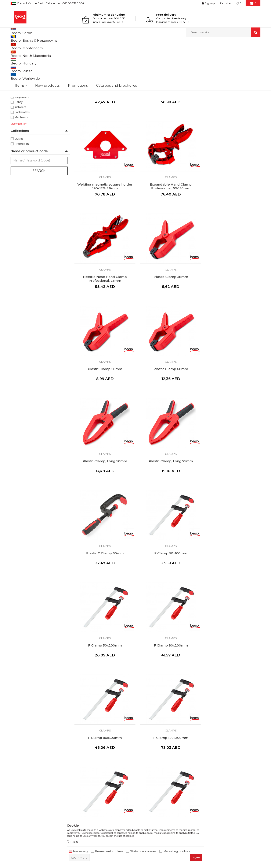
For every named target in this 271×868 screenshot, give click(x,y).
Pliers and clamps (68, 46)
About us (81, 744)
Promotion (22, 187)
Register (226, 3)
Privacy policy (148, 756)
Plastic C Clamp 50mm (167, 403)
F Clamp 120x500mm (167, 583)
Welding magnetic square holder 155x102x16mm (167, 135)
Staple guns (20, 79)
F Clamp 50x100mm (231, 403)
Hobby (19, 146)
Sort (157, 53)
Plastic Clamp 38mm (231, 223)
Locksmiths (22, 156)
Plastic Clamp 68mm (167, 313)
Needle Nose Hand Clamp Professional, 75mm (167, 225)
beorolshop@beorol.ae (42, 768)
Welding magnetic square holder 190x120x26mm (231, 135)
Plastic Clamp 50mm (104, 313)
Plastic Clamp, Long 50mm (231, 313)
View (216, 53)
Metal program (45, 46)
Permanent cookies (109, 851)
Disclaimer (145, 750)
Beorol (15, 46)
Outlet (19, 182)
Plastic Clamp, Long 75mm (104, 403)
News (78, 750)
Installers (20, 151)
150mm (19, 115)
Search (39, 214)
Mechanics (21, 161)
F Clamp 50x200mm (104, 493)
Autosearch (141, 53)
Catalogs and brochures (92, 762)
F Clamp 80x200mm (167, 493)
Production (82, 756)
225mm (20, 120)
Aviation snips (21, 73)
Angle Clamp (167, 673)
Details (72, 842)
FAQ (141, 768)
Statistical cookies (143, 851)
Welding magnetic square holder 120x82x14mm (104, 135)
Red (17, 95)
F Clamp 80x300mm (231, 493)
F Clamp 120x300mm (104, 583)
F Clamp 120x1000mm (104, 673)
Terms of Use (147, 744)
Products (27, 46)
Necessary (81, 851)
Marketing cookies (177, 851)
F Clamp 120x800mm (231, 583)
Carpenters (22, 140)
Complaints (146, 762)
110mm (19, 110)
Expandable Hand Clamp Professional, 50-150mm (104, 225)
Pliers (17, 63)
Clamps (18, 68)
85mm (19, 125)
